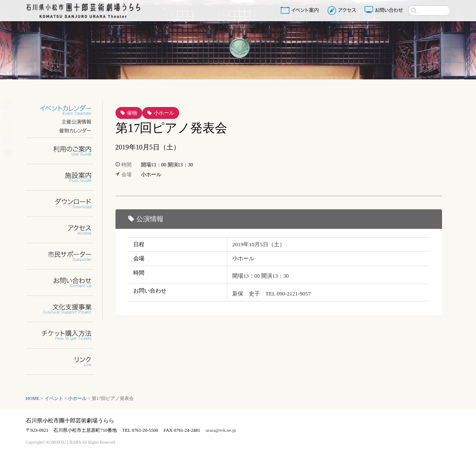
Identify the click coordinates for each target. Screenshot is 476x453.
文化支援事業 (65, 309)
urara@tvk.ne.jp (221, 430)
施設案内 (65, 177)
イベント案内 (301, 10)
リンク (65, 362)
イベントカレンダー (65, 110)
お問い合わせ (385, 10)
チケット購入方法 (65, 335)
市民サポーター (65, 256)
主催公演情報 (65, 122)
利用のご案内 (65, 151)
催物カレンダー (65, 131)
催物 (132, 113)
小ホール (164, 113)
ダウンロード (65, 204)
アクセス (343, 10)
